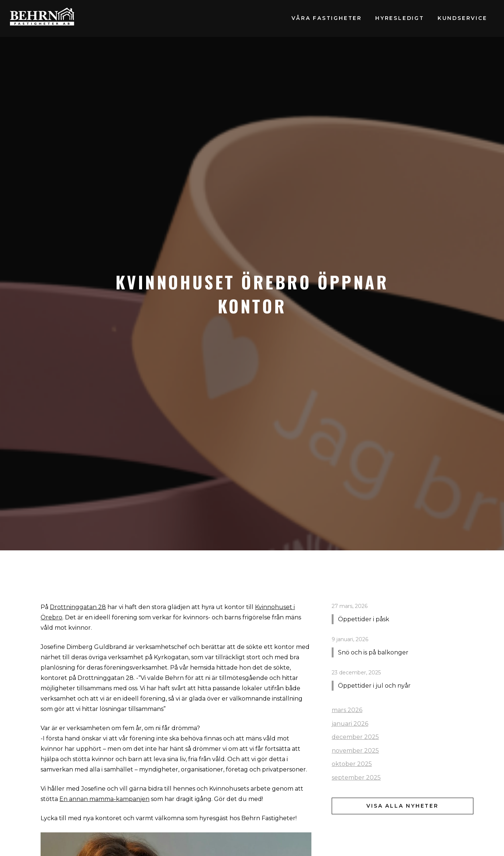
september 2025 (356, 778)
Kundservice (462, 18)
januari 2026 (350, 724)
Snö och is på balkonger (373, 652)
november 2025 (355, 751)
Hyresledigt (400, 18)
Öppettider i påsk (364, 619)
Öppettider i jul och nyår (374, 686)
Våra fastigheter (327, 18)
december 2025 (355, 737)
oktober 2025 (352, 764)
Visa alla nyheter (403, 806)
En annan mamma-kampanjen (104, 799)
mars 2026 (347, 710)
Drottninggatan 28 (78, 607)
